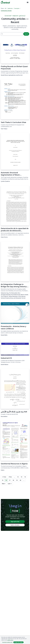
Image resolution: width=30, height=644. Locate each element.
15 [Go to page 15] (3, 480)
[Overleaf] (5, 2)
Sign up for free (15, 522)
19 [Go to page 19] (17, 480)
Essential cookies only (7, 642)
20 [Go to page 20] (20, 480)
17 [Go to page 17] (10, 480)
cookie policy (10, 640)
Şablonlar (10, 8)
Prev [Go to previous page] (10, 477)
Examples (17, 8)
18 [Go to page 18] (13, 480)
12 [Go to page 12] (18, 477)
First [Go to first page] (4, 477)
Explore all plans (15, 525)
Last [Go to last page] (10, 484)
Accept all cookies (18, 642)
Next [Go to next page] (4, 484)
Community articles (6, 11)
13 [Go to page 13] (21, 477)
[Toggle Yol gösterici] (28, 2)
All (6, 8)
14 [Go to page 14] (25, 477)
